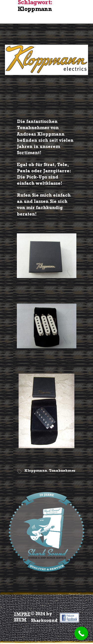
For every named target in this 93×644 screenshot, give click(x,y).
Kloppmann (36, 471)
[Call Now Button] (81, 633)
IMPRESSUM (22, 618)
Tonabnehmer (62, 471)
